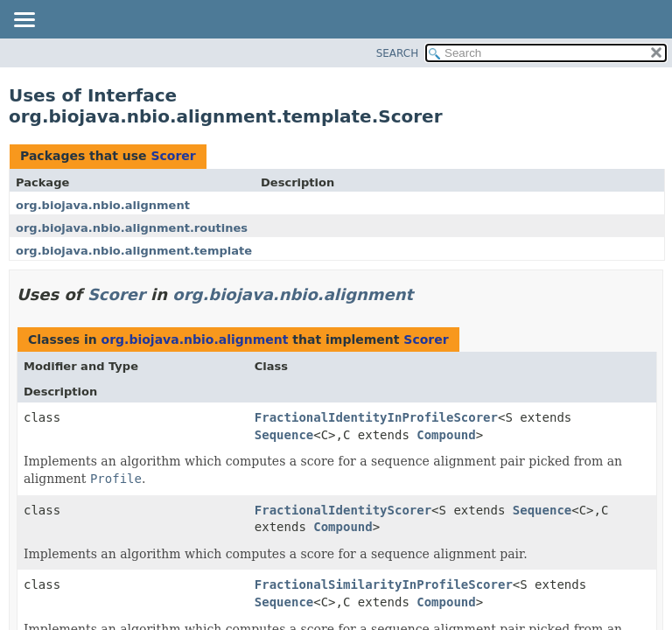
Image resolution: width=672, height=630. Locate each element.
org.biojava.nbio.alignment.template (134, 251)
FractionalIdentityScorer (343, 510)
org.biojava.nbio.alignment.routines (132, 228)
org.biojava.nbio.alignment (103, 205)
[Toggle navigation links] (24, 21)
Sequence (284, 435)
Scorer (173, 156)
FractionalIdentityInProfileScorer (376, 417)
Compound (446, 435)
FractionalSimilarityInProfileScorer (384, 584)
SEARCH (398, 53)
